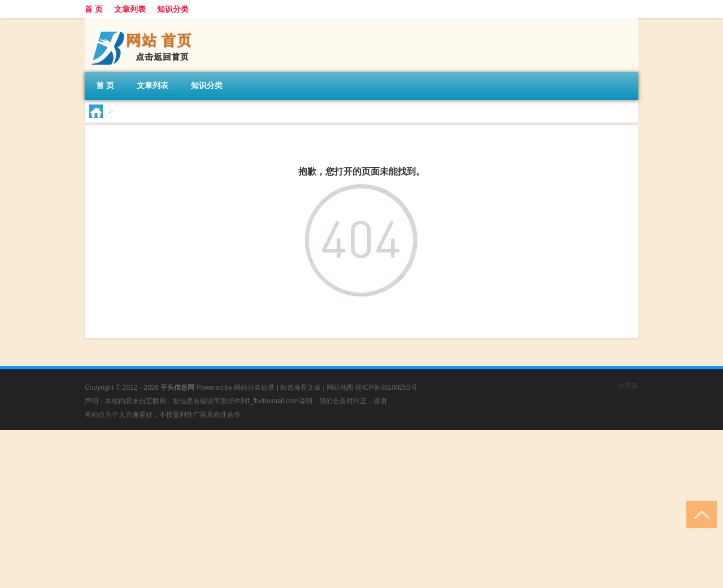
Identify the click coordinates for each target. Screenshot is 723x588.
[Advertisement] (339, 509)
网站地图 (340, 387)
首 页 (94, 9)
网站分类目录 (254, 387)
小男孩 (628, 386)
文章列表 (130, 9)
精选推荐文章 (300, 387)
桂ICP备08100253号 (386, 387)
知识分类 (173, 9)
